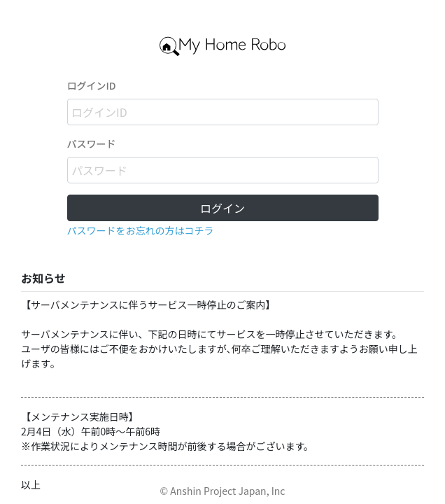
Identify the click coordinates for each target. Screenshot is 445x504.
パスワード (92, 143)
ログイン (222, 208)
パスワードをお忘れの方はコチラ (141, 230)
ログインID (92, 85)
